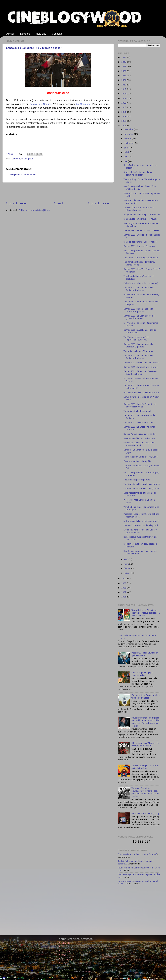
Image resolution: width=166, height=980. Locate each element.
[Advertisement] (58, 192)
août (126, 148)
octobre (128, 139)
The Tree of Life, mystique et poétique (141, 258)
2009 (124, 583)
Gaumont (16, 159)
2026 (124, 58)
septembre (129, 143)
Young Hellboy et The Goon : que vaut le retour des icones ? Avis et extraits (146, 613)
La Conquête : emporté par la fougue (141, 219)
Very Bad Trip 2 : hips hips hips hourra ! (142, 215)
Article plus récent (17, 204)
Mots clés (41, 34)
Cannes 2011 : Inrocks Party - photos (141, 367)
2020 (124, 85)
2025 (124, 62)
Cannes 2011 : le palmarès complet (140, 246)
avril (126, 559)
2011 (124, 126)
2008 (124, 588)
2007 (124, 592)
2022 (124, 76)
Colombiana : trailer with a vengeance (141, 489)
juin (126, 157)
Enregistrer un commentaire (23, 175)
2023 (124, 71)
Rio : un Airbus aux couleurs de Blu (140, 434)
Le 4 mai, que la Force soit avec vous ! (141, 521)
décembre (129, 130)
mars (127, 564)
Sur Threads (64, 955)
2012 (124, 121)
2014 (124, 112)
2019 (124, 89)
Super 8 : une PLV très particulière (139, 438)
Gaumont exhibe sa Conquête (137, 461)
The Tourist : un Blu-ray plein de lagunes (142, 484)
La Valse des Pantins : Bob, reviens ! (140, 242)
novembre (129, 134)
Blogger (88, 972)
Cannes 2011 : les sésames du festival (141, 363)
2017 (124, 98)
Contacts (57, 34)
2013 (124, 117)
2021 (124, 80)
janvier (127, 573)
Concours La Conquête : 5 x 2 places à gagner (34, 48)
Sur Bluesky (64, 963)
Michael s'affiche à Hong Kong (145, 814)
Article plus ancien (99, 204)
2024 (124, 67)
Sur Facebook (65, 951)
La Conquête (27, 159)
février (127, 569)
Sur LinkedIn (64, 943)
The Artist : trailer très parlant (137, 411)
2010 (124, 579)
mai (126, 162)
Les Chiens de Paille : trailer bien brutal (141, 393)
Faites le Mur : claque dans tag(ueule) (141, 283)
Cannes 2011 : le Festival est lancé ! (140, 423)
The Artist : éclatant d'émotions (138, 351)
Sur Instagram (65, 959)
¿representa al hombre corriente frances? (137, 854)
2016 (124, 103)
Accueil (10, 34)
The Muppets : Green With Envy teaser (141, 230)
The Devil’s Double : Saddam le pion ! (141, 526)
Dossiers (25, 34)
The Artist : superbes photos (137, 480)
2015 (124, 107)
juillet (127, 152)
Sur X (61, 947)
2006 (124, 597)
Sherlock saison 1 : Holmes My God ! (141, 457)
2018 (124, 94)
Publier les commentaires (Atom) (34, 210)
